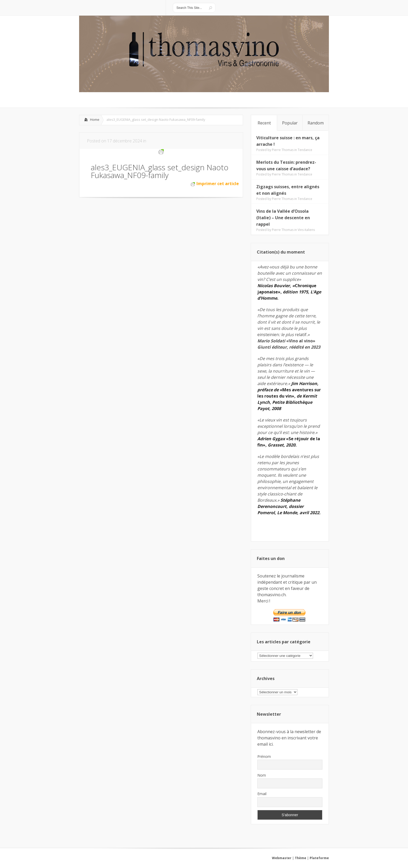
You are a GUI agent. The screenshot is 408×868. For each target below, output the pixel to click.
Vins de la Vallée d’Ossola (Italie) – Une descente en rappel (283, 218)
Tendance (305, 150)
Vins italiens (306, 230)
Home (95, 119)
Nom (262, 775)
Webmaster (282, 858)
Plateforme (319, 858)
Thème (301, 858)
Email (262, 794)
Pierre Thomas (283, 150)
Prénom (264, 756)
